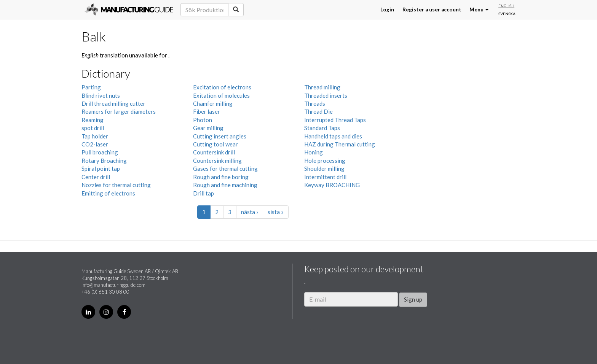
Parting (91, 87)
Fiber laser (207, 111)
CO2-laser (95, 144)
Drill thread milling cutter (113, 103)
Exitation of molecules (221, 95)
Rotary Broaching (104, 161)
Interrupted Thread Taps (335, 120)
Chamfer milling (213, 103)
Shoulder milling (324, 168)
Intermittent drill (325, 177)
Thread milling (322, 87)
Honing (314, 152)
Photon (203, 120)
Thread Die (318, 111)
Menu (479, 10)
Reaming (93, 120)
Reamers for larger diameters (119, 111)
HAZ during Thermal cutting (340, 144)
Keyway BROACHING (332, 185)
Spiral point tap (101, 168)
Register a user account (432, 10)
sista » (276, 212)
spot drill (93, 128)
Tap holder (95, 136)
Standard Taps (322, 128)
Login (387, 10)
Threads (315, 103)
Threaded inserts (326, 95)
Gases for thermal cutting (225, 168)
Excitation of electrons (222, 87)
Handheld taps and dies (333, 136)
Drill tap (204, 193)
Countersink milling (217, 161)
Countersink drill (214, 152)
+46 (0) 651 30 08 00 (105, 292)
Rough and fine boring (221, 177)
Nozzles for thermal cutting (116, 185)
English (506, 6)
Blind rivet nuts (101, 95)
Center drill (96, 177)
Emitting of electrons (108, 193)
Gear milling (208, 128)
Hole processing (325, 161)
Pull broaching (100, 152)
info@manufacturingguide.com (113, 285)
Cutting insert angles (220, 136)
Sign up (413, 299)
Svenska (507, 14)
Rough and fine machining (225, 185)
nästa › (250, 212)
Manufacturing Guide (129, 10)
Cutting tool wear (215, 144)
